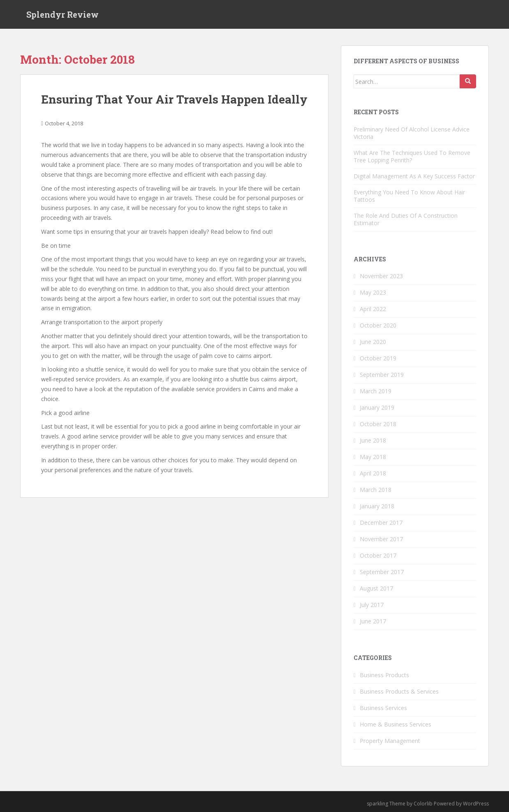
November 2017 (381, 539)
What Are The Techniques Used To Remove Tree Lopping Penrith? (412, 156)
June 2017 (373, 621)
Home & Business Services (396, 724)
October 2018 (378, 424)
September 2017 (382, 572)
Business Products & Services (399, 691)
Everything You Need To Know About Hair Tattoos (409, 196)
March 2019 (376, 391)
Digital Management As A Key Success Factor (414, 176)
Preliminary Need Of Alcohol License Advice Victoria (412, 133)
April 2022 (373, 309)
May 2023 (373, 292)
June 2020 (373, 342)
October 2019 (378, 358)
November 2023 (381, 276)
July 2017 (372, 605)
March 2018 (376, 490)
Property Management (390, 741)
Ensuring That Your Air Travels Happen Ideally (174, 99)
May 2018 (373, 457)
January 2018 (377, 506)
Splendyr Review (62, 14)
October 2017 (378, 555)
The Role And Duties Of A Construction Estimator (406, 219)
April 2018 (373, 473)
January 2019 (377, 407)
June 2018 (373, 440)
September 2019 (382, 375)
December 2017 (381, 522)
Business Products (384, 675)
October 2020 (378, 325)
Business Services (383, 708)
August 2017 (376, 588)
